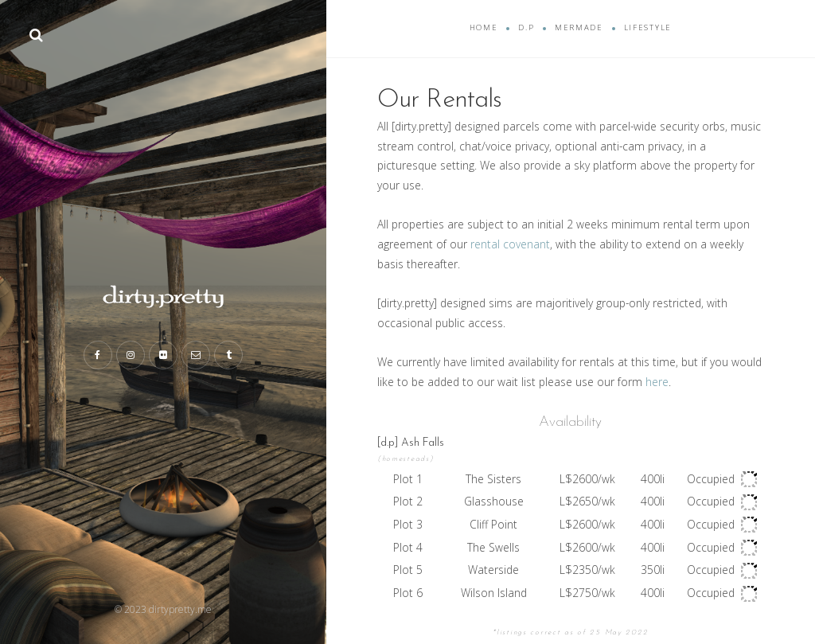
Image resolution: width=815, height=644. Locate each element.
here (657, 382)
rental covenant (510, 244)
